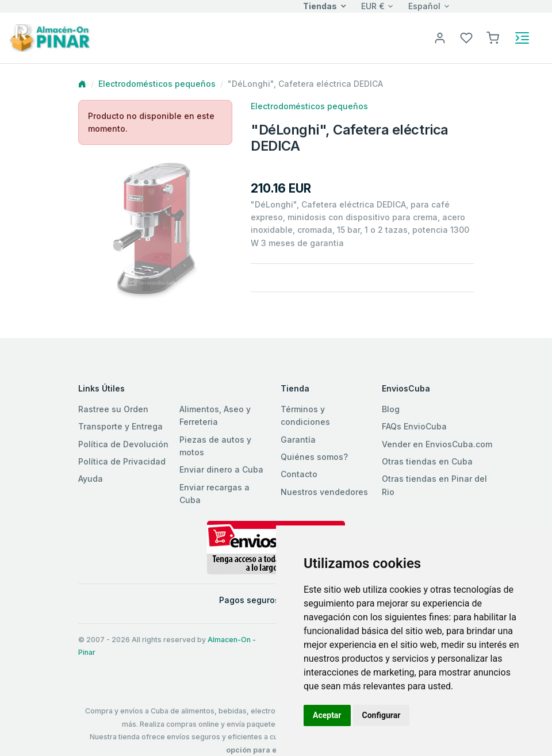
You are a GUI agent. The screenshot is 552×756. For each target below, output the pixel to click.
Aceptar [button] (327, 715)
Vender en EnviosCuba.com (437, 444)
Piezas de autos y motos (215, 446)
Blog (391, 409)
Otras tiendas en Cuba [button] (427, 461)
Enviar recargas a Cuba (214, 494)
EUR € (373, 6)
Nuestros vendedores (324, 492)
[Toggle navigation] (522, 38)
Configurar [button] (382, 715)
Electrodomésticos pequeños (157, 84)
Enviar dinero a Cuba (221, 469)
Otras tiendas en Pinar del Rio (434, 485)
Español (424, 6)
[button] (493, 37)
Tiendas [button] (320, 6)
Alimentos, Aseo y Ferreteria (215, 415)
